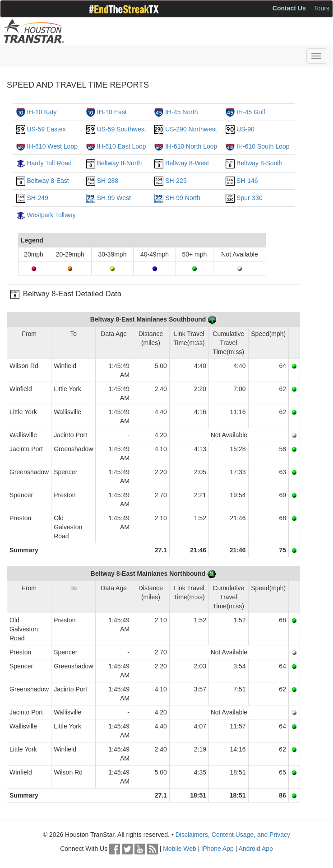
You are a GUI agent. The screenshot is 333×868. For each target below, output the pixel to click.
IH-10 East (112, 112)
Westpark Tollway (51, 215)
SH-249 (37, 198)
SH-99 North (183, 198)
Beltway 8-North (120, 163)
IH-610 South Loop (263, 146)
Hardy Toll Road (49, 163)
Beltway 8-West (187, 163)
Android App (256, 849)
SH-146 (247, 181)
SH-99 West (114, 198)
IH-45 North (181, 112)
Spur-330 (250, 198)
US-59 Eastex (46, 129)
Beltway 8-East (48, 181)
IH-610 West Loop (52, 146)
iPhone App (217, 849)
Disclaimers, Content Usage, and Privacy (233, 835)
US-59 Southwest (122, 129)
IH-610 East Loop (122, 146)
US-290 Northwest (191, 129)
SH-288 (108, 181)
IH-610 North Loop (191, 146)
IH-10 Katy (42, 112)
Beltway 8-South (259, 163)
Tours (322, 8)
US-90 (245, 129)
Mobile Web (180, 849)
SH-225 (176, 181)
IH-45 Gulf (251, 112)
